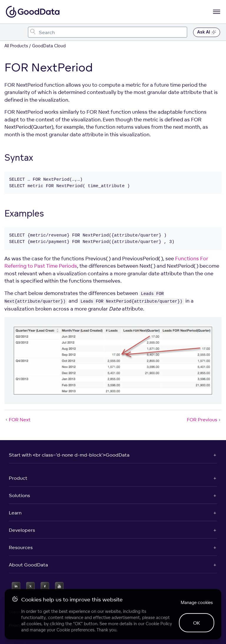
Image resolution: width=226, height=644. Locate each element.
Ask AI (207, 32)
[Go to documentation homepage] (33, 12)
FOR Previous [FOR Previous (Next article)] (204, 420)
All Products (16, 46)
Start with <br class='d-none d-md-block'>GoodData (69, 455)
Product (18, 478)
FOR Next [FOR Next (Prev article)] (18, 420)
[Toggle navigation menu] (11, 32)
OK (197, 623)
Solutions (19, 495)
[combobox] (108, 32)
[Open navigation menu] (217, 12)
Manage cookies (197, 602)
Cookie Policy (159, 624)
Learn (15, 513)
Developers (22, 530)
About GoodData (28, 565)
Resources (21, 547)
